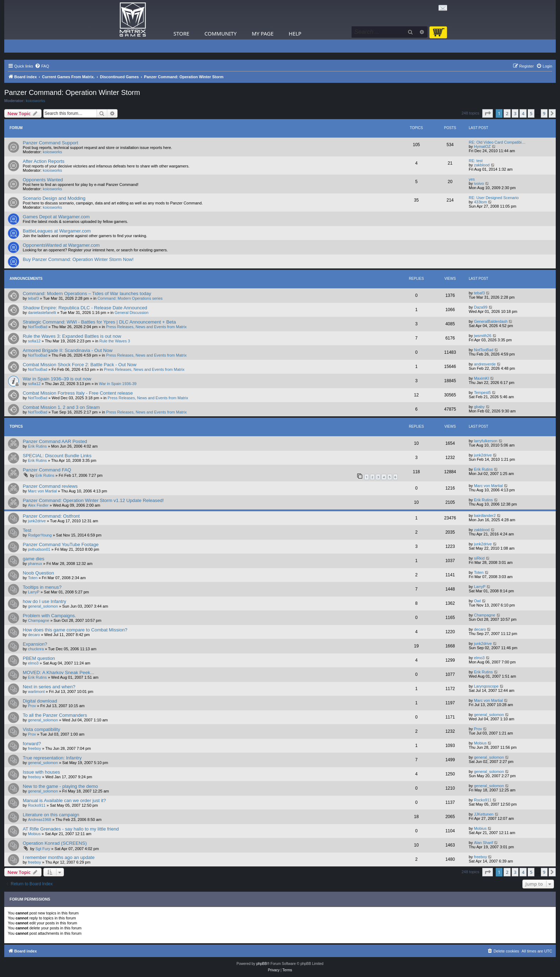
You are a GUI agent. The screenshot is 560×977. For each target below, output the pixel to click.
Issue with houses (41, 772)
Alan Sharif (484, 843)
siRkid (479, 558)
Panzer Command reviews (50, 486)
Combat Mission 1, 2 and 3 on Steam (61, 407)
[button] (488, 113)
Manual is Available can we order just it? (64, 800)
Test (27, 530)
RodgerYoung (40, 535)
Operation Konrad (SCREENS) (55, 843)
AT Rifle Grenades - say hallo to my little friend (71, 829)
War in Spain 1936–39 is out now (57, 379)
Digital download (40, 701)
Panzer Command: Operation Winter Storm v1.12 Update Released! (93, 500)
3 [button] (515, 113)
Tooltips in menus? (42, 587)
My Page (263, 33)
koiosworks (36, 101)
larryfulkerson (486, 441)
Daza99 (481, 307)
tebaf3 (34, 298)
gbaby (479, 407)
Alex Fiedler (38, 505)
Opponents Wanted (43, 180)
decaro (34, 635)
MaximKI (482, 378)
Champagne (39, 620)
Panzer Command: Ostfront (51, 516)
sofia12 (34, 341)
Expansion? (35, 644)
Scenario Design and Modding (54, 198)
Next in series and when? (49, 687)
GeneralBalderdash (491, 321)
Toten (33, 578)
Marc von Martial (42, 491)
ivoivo (479, 183)
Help (295, 33)
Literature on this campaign (51, 815)
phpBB (262, 964)
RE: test (476, 161)
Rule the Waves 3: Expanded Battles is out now (72, 336)
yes (472, 179)
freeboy (35, 748)
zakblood (482, 165)
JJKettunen (484, 814)
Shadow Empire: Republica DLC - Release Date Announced (85, 308)
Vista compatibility (41, 729)
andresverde (485, 364)
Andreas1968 (40, 819)
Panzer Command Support (50, 143)
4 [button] (523, 113)
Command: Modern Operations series (130, 298)
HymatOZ (482, 146)
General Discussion (132, 313)
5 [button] (531, 113)
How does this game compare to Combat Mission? (75, 630)
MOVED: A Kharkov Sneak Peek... (58, 672)
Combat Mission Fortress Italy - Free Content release (78, 393)
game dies (34, 559)
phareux (35, 564)
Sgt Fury (43, 849)
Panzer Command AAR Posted (55, 441)
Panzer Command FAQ (47, 470)
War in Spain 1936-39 (118, 384)
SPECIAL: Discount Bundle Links (57, 456)
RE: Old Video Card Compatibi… (497, 142)
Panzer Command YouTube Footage (61, 544)
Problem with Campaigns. (49, 616)
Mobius (480, 743)
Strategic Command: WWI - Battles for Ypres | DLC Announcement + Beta (99, 322)
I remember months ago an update (59, 857)
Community (221, 33)
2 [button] (507, 113)
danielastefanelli (42, 313)
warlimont (36, 692)
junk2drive (483, 455)
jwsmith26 (483, 336)
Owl (477, 601)
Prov (32, 706)
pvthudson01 (39, 549)
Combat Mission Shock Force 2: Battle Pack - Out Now (80, 365)
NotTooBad (38, 327)
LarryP (34, 592)
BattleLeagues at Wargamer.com (57, 231)
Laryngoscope (486, 686)
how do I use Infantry (44, 601)
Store (182, 33)
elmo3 (33, 663)
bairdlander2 (485, 516)
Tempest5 (483, 393)
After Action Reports (44, 161)
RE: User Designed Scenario (494, 198)
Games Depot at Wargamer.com (56, 217)
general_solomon (43, 606)
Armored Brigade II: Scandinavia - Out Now (68, 350)
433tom (481, 202)
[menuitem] (42, 66)
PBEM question (39, 658)
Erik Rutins (37, 446)
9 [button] (544, 113)
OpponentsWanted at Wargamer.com (61, 245)
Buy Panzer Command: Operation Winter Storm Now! (78, 259)
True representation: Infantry (52, 758)
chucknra (36, 649)
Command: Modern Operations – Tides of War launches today (87, 293)
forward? (32, 744)
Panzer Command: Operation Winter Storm (72, 92)
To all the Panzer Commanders (55, 715)
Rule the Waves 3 (115, 341)
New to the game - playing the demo (60, 786)
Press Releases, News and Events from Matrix (146, 327)
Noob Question (38, 573)
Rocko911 (37, 805)
